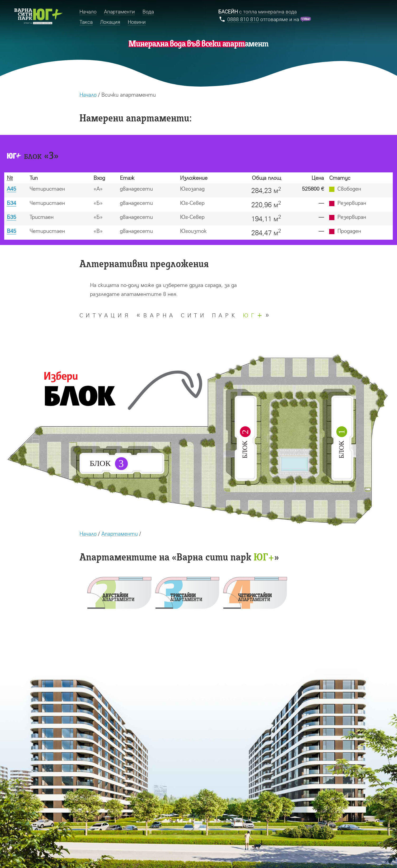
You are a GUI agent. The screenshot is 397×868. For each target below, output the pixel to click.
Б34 (11, 203)
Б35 (11, 217)
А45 (11, 189)
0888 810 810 (243, 19)
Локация (110, 22)
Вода (148, 12)
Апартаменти (120, 534)
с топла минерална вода (257, 12)
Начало (88, 95)
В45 (11, 231)
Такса (86, 22)
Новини (137, 22)
